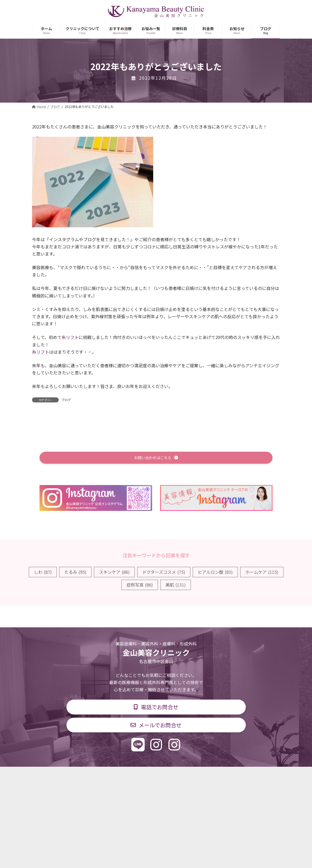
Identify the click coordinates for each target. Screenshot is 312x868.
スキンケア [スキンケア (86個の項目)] (114, 573)
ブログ (66, 400)
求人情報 (198, 775)
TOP (69, 775)
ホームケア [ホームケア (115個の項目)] (262, 573)
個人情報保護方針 (232, 775)
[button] (156, 458)
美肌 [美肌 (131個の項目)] (176, 586)
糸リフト (70, 337)
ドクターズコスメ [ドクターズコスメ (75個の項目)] (164, 573)
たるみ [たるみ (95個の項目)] (75, 573)
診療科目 (93, 775)
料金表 (172, 775)
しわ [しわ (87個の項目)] (43, 573)
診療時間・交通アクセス (133, 775)
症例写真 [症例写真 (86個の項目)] (140, 586)
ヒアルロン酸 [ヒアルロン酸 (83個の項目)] (215, 573)
